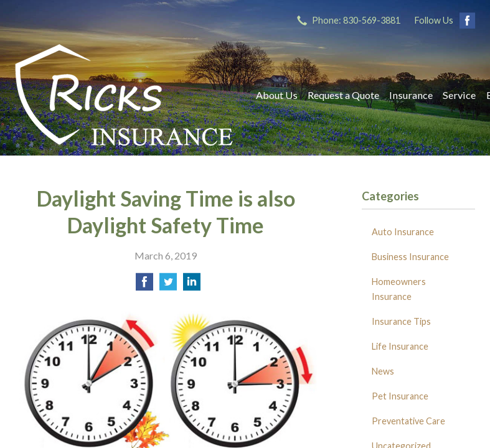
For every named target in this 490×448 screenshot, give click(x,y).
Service (459, 95)
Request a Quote (343, 95)
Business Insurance (410, 257)
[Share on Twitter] (168, 285)
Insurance (411, 95)
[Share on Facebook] (144, 285)
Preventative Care (408, 421)
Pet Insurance (400, 396)
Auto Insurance (403, 232)
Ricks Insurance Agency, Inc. (124, 95)
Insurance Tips (401, 321)
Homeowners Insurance (399, 289)
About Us (277, 95)
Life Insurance (400, 346)
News (383, 371)
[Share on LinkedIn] (192, 285)
